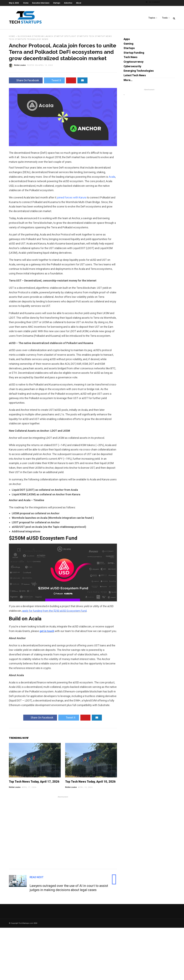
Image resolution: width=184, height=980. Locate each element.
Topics (152, 18)
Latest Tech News (135, 77)
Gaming (128, 46)
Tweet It (54, 82)
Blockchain (25, 38)
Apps (127, 41)
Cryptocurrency (134, 64)
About (79, 3)
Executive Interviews (41, 3)
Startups (57, 3)
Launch (49, 38)
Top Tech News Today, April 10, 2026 (90, 783)
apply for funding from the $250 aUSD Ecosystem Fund (54, 613)
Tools (165, 18)
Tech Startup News (100, 38)
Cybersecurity (132, 68)
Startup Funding (134, 55)
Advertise (68, 3)
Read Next (37, 879)
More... (128, 82)
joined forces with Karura (72, 199)
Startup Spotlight (65, 38)
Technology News (38, 41)
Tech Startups (18, 41)
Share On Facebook (26, 82)
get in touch (47, 633)
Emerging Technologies (139, 73)
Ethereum (38, 38)
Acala (112, 179)
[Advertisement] (63, 834)
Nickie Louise (15, 789)
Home (26, 3)
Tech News (130, 59)
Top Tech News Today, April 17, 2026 (34, 783)
